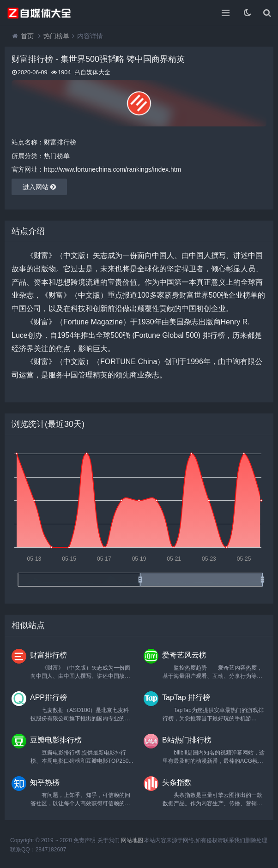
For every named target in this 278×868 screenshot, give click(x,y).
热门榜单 (56, 36)
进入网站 (39, 187)
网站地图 (132, 840)
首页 (27, 36)
